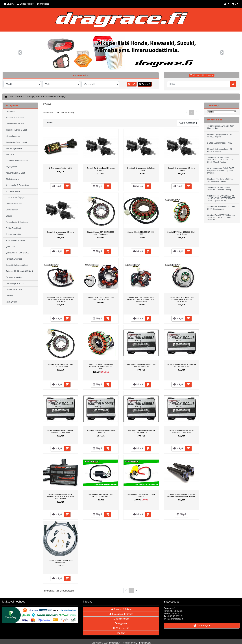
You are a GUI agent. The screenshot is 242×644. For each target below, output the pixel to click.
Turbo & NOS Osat (14, 290)
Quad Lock (10, 247)
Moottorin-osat (12, 210)
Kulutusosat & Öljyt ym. (16, 198)
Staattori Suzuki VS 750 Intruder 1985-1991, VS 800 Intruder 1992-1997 (101, 366)
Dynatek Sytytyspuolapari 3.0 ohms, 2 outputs (60, 233)
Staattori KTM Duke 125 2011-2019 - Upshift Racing (182, 233)
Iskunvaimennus (13, 136)
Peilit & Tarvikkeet (13, 228)
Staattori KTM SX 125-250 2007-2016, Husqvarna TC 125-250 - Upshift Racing (181, 299)
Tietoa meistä (121, 628)
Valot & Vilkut (11, 302)
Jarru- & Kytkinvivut (14, 148)
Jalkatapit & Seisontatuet (16, 142)
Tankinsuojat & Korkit (15, 283)
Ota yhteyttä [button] (202, 626)
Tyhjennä (145, 84)
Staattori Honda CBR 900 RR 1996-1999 (141, 233)
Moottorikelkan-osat (14, 204)
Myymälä (121, 623)
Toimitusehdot (121, 619)
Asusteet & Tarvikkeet (15, 118)
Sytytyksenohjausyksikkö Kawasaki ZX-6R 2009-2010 (141, 431)
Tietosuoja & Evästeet (121, 614)
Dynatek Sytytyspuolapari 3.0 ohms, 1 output (182, 169)
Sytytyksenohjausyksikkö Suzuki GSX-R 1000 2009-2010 (181, 431)
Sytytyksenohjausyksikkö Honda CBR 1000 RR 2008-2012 (141, 365)
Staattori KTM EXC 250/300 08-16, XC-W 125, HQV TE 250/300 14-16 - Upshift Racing (141, 299)
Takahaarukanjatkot (14, 277)
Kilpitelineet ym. (12, 179)
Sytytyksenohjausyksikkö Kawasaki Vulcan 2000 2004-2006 (60, 431)
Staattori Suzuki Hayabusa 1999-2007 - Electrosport (61, 365)
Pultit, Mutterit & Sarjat (15, 240)
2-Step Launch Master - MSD (60, 168)
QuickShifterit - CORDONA (17, 253)
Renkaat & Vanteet (14, 259)
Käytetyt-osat (11, 167)
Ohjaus (9, 216)
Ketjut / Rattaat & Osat (15, 173)
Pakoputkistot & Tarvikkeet (17, 222)
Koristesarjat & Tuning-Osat (17, 185)
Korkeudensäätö (13, 191)
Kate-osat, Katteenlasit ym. (17, 161)
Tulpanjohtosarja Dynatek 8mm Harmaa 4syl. (61, 561)
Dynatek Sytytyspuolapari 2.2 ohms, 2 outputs (141, 169)
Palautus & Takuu (121, 609)
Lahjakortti (10, 112)
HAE (132, 84)
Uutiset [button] (121, 633)
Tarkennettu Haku (202, 75)
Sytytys (63, 97)
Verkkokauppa (17, 97)
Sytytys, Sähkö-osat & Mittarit (42, 97)
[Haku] (199, 84)
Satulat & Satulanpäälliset (17, 265)
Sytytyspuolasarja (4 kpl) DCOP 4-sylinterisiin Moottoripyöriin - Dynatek (181, 495)
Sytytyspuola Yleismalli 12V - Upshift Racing (141, 495)
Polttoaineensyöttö (14, 234)
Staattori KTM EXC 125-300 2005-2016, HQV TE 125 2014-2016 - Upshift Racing (60, 299)
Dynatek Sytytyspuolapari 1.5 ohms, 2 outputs (101, 169)
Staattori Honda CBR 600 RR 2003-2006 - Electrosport (101, 233)
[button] (226, 4)
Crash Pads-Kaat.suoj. (15, 124)
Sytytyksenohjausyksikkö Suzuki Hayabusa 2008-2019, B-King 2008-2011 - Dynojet (60, 496)
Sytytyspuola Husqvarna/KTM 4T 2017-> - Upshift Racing (101, 495)
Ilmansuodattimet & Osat (16, 130)
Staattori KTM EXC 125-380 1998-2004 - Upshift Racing (101, 298)
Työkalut (9, 296)
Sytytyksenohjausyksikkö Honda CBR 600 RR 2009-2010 (182, 365)
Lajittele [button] (49, 122)
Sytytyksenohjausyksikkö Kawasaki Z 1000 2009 (101, 431)
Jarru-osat (10, 155)
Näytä (57, 186)
